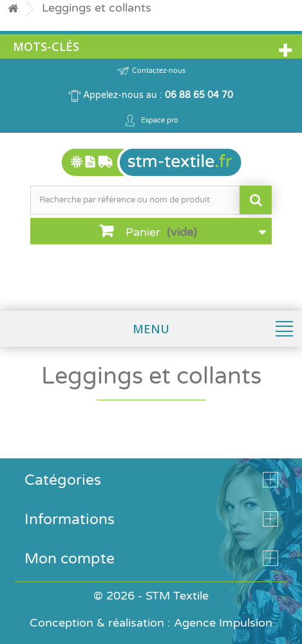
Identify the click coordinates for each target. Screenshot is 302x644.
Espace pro (151, 121)
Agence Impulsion (223, 623)
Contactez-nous (151, 71)
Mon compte (70, 559)
